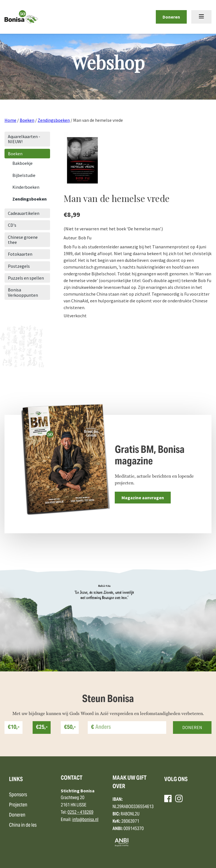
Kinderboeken (26, 187)
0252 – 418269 (80, 813)
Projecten (18, 805)
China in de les (23, 825)
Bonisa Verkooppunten (23, 292)
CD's (12, 225)
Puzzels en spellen (26, 278)
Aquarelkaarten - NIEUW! (24, 139)
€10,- (14, 728)
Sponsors (18, 795)
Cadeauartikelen (24, 213)
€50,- (70, 728)
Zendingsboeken (54, 120)
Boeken (27, 120)
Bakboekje (22, 163)
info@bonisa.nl (85, 820)
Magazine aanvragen (143, 498)
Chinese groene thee (23, 240)
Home (10, 120)
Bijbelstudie (24, 175)
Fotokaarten (20, 254)
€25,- (42, 728)
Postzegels (19, 266)
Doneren (171, 17)
